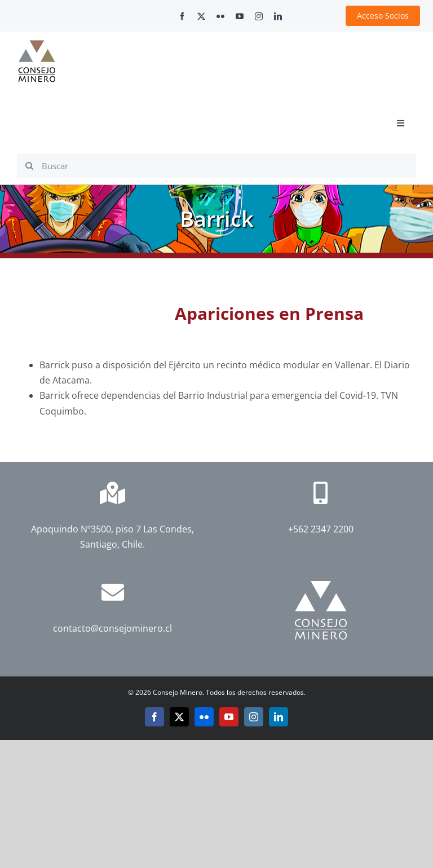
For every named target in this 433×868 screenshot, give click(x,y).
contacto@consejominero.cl (112, 628)
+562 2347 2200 (321, 529)
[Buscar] (216, 166)
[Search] (29, 166)
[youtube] (240, 16)
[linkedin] (278, 16)
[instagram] (259, 16)
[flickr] (220, 16)
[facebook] (182, 16)
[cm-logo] (37, 45)
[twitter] (201, 16)
